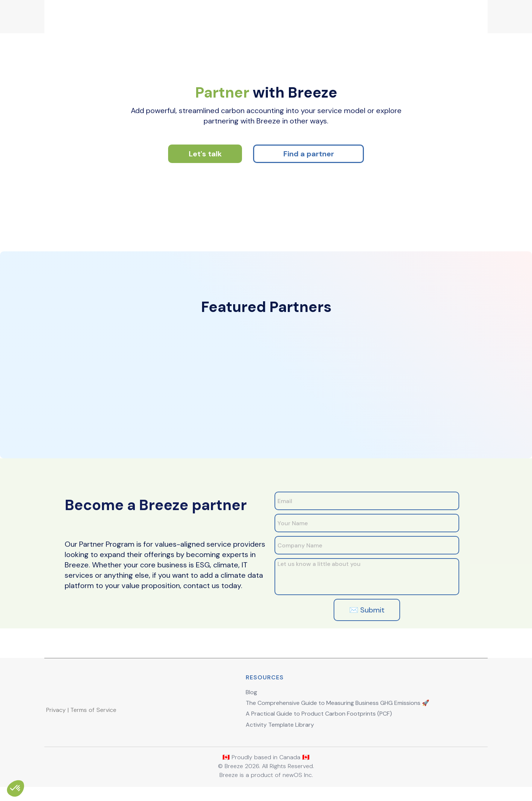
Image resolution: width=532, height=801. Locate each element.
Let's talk (205, 161)
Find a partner (309, 161)
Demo (309, 15)
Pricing (257, 15)
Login (460, 15)
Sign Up (420, 15)
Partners (361, 15)
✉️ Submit (366, 617)
